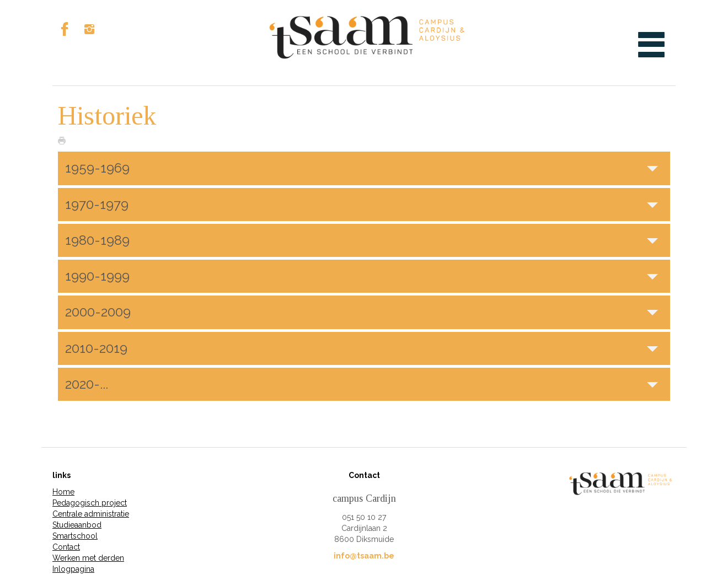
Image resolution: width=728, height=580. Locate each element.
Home (63, 492)
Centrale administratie (91, 514)
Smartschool (75, 536)
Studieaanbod (77, 525)
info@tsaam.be (364, 556)
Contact (66, 547)
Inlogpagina (73, 569)
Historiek (107, 116)
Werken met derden (88, 558)
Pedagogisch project (90, 503)
